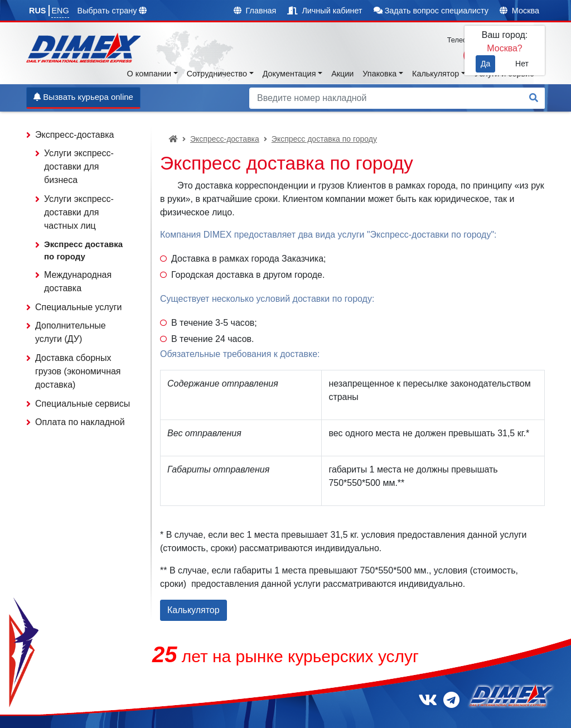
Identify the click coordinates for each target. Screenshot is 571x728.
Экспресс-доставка (225, 139)
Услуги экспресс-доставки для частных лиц (79, 212)
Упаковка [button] (379, 74)
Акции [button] (342, 74)
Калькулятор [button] (435, 74)
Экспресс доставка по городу (324, 139)
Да (485, 64)
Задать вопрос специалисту (431, 11)
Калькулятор (193, 610)
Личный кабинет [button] (325, 11)
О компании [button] (149, 74)
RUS (37, 11)
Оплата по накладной (80, 422)
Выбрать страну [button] (112, 11)
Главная (255, 11)
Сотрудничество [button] (217, 74)
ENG (60, 11)
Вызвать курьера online (83, 97)
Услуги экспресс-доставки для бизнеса (79, 167)
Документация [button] (289, 74)
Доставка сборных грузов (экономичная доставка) (78, 371)
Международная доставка (78, 281)
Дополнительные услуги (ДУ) (71, 332)
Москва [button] (519, 11)
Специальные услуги (78, 307)
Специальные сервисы (83, 404)
